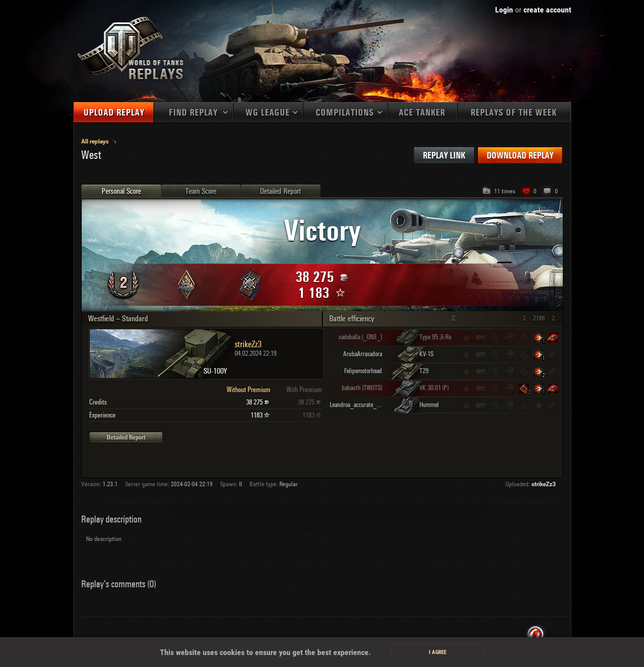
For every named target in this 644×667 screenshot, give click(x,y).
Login (504, 10)
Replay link (444, 156)
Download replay (520, 156)
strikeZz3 (544, 484)
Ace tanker (422, 113)
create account (547, 10)
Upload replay (114, 113)
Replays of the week (514, 113)
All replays (96, 141)
